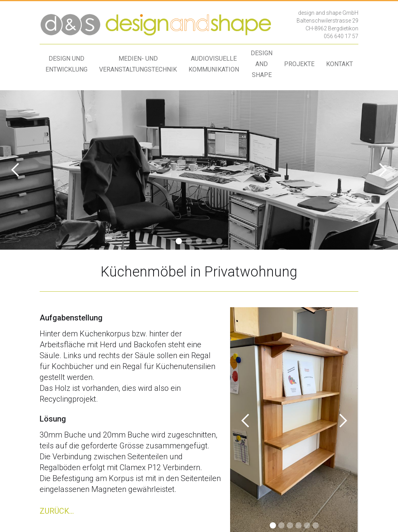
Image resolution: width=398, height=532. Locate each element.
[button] (16, 170)
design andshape (262, 64)
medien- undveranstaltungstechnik (138, 64)
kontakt (340, 64)
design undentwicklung (66, 64)
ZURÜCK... (57, 511)
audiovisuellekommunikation (214, 64)
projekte (299, 64)
